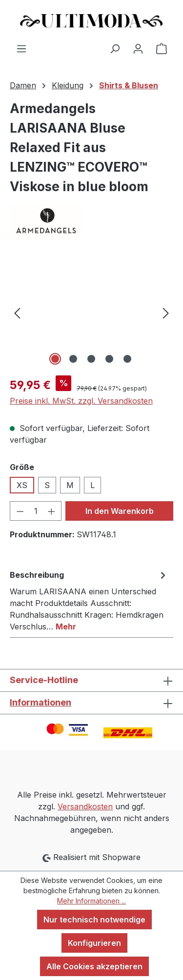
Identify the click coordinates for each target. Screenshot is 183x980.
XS (22, 485)
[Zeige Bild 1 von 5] (55, 359)
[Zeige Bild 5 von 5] (127, 359)
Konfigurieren (94, 943)
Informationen (41, 702)
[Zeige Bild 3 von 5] (91, 359)
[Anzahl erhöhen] (52, 511)
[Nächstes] (166, 313)
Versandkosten (85, 806)
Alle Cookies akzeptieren (94, 966)
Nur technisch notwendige (94, 920)
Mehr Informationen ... (91, 901)
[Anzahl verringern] (20, 511)
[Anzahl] (36, 511)
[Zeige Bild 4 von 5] (109, 359)
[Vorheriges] (17, 313)
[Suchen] (115, 48)
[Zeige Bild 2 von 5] (73, 359)
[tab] (89, 600)
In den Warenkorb (120, 511)
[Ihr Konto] (138, 48)
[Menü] (21, 48)
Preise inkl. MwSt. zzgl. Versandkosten (81, 401)
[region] (91, 313)
